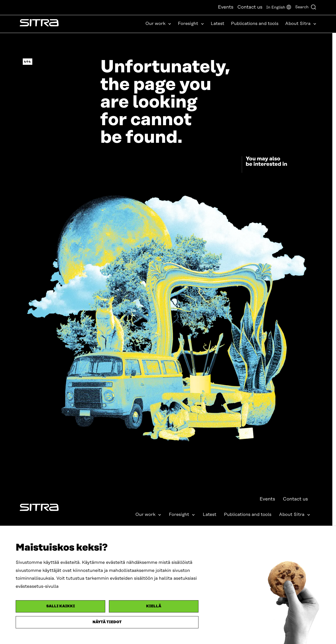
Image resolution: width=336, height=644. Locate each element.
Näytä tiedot (107, 622)
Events (226, 7)
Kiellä (154, 606)
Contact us (250, 7)
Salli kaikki (61, 606)
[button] (279, 7)
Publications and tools (255, 24)
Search (306, 7)
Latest (218, 24)
